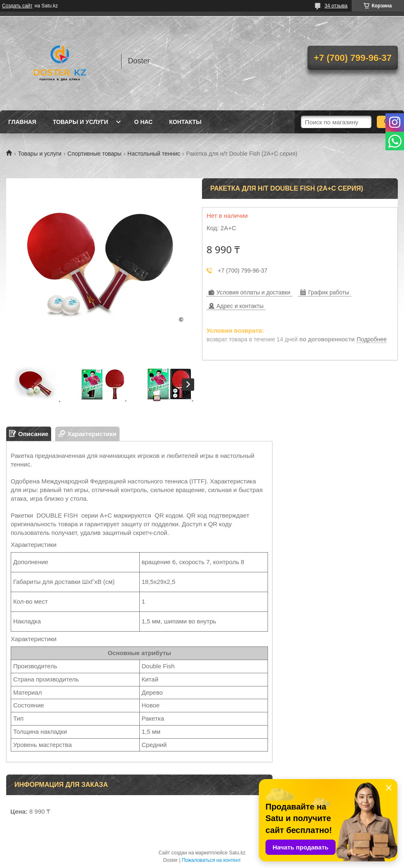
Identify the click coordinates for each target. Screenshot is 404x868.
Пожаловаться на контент (211, 860)
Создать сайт (17, 6)
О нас (143, 122)
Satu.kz (237, 853)
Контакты (185, 122)
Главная (22, 122)
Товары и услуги (81, 122)
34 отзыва (336, 6)
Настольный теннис (154, 154)
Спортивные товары (95, 154)
